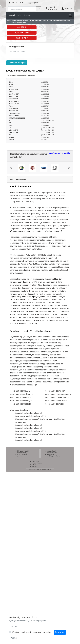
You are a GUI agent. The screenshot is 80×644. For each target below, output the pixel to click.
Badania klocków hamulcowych (29, 413)
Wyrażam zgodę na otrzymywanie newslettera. (32, 632)
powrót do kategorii (17, 63)
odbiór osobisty (22, 454)
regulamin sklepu (38, 463)
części (12, 15)
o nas (34, 465)
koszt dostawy (22, 453)
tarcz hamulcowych (23, 355)
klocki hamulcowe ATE (20, 391)
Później (14, 638)
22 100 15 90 (18, 3)
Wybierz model (22, 33)
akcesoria (27, 15)
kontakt (35, 466)
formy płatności (52, 453)
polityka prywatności (54, 456)
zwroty (19, 456)
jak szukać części (23, 451)
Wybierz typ (21, 38)
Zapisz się (60, 632)
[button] (11, 168)
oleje (19, 15)
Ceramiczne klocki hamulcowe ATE (30, 416)
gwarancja (50, 454)
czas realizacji (51, 451)
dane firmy (36, 461)
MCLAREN (21, 27)
